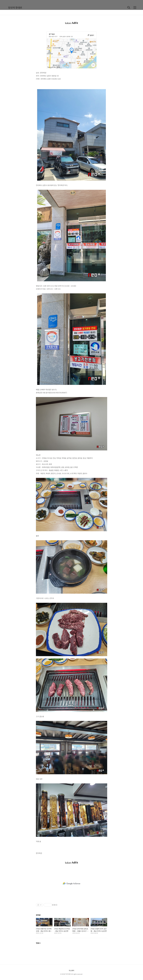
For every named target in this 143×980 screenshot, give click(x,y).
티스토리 (72, 970)
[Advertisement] (72, 883)
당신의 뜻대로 (15, 8)
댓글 (38, 943)
